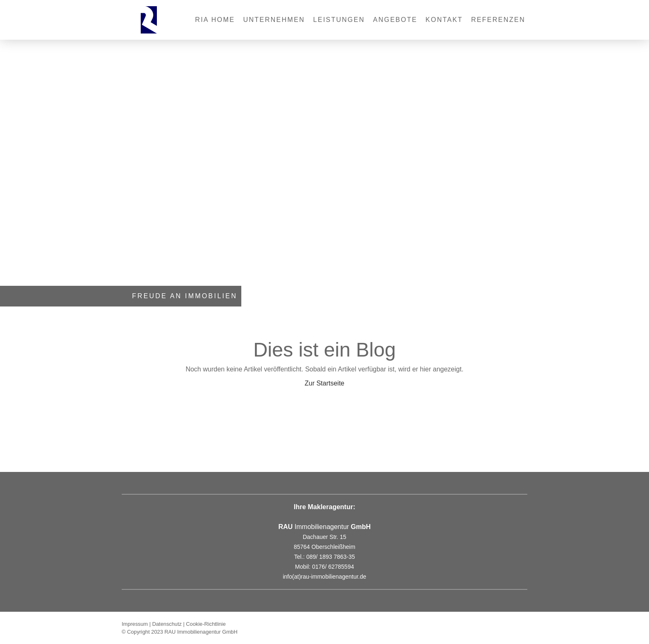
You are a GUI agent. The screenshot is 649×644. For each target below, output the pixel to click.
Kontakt (444, 20)
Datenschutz (167, 624)
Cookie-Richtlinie (206, 624)
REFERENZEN (498, 20)
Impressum (135, 624)
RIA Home (215, 20)
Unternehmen (274, 20)
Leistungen (339, 20)
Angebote (395, 20)
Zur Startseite (324, 383)
